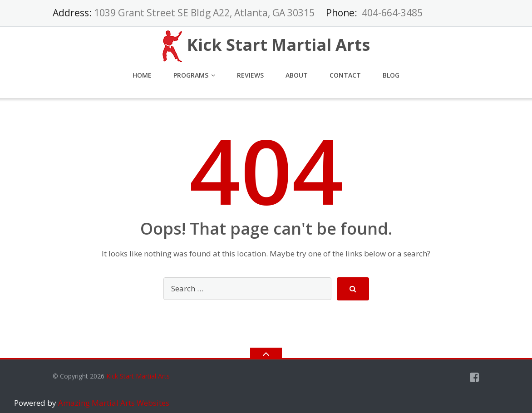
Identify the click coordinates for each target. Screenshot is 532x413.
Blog (391, 75)
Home (142, 75)
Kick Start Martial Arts (138, 376)
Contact (345, 75)
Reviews (250, 75)
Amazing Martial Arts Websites (113, 403)
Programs (191, 75)
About (297, 75)
